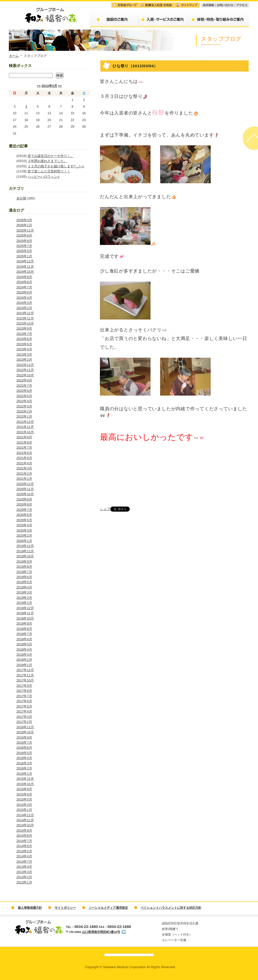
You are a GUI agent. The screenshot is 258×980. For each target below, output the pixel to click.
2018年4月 (24, 649)
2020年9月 (24, 499)
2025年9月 (24, 235)
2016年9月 (24, 737)
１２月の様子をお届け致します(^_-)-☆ (56, 166)
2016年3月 (24, 763)
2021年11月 (25, 427)
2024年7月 (24, 287)
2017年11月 (25, 675)
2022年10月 (25, 375)
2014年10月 (25, 825)
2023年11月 (25, 318)
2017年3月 (24, 717)
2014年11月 (25, 820)
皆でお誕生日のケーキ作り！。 (51, 156)
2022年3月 (24, 406)
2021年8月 (24, 442)
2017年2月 (24, 722)
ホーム (14, 56)
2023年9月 (24, 328)
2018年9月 (24, 623)
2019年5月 (24, 582)
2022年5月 (24, 396)
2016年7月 (24, 743)
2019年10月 (25, 556)
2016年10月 (25, 732)
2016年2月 (24, 768)
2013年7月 (24, 862)
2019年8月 (24, 567)
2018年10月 (25, 618)
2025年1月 (24, 256)
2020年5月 (24, 520)
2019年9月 (24, 562)
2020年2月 (24, 535)
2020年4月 (24, 525)
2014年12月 (25, 815)
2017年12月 (25, 670)
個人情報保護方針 (30, 908)
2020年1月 (24, 541)
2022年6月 (24, 391)
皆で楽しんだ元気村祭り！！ (49, 171)
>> (60, 86)
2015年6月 (24, 794)
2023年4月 (24, 349)
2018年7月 (24, 634)
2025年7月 (24, 246)
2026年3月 (24, 220)
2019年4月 (24, 587)
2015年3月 (24, 805)
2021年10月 (25, 432)
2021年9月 (24, 437)
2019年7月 (24, 572)
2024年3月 (24, 303)
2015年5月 (24, 799)
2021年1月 (24, 479)
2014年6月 (24, 846)
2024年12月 (25, 261)
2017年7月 (24, 696)
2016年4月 (24, 758)
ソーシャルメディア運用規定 (108, 908)
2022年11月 (25, 370)
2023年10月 (25, 323)
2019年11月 (25, 551)
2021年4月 (24, 463)
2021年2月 (24, 474)
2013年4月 (24, 867)
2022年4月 (24, 401)
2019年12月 (25, 546)
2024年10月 (25, 272)
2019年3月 (24, 592)
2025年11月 (25, 230)
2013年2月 (24, 877)
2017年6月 (24, 701)
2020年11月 (25, 489)
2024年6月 (24, 292)
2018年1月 (24, 665)
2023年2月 (24, 360)
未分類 (21, 198)
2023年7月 (24, 334)
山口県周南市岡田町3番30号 (101, 932)
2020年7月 (24, 510)
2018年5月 (24, 644)
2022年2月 (24, 411)
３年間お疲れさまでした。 (47, 161)
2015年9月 (24, 789)
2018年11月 (25, 613)
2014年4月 (24, 856)
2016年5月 (24, 753)
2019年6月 (24, 577)
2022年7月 (24, 386)
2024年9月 (24, 277)
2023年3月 (24, 355)
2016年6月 (24, 748)
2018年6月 (24, 639)
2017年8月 (24, 691)
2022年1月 (24, 416)
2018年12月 (25, 608)
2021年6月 (24, 453)
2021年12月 (25, 422)
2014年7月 (24, 841)
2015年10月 (25, 784)
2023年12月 (25, 313)
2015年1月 (24, 810)
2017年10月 (25, 680)
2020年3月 (24, 530)
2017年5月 (24, 706)
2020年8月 (24, 504)
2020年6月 (24, 515)
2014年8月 (24, 836)
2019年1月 (24, 603)
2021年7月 (24, 448)
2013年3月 (49, 86)
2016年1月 (24, 774)
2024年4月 (24, 298)
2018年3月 (24, 655)
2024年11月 (25, 267)
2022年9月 (24, 380)
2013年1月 (24, 882)
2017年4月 (24, 711)
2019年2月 (24, 598)
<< (39, 86)
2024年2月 (24, 308)
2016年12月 (25, 727)
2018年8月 (24, 629)
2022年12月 (25, 365)
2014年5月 (24, 851)
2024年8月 (24, 282)
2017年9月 (24, 686)
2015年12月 (25, 779)
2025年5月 (24, 251)
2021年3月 (24, 468)
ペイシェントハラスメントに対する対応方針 (171, 908)
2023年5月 (24, 344)
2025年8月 (24, 241)
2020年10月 (25, 494)
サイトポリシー (65, 908)
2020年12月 (25, 484)
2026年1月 (24, 225)
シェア (105, 509)
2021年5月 (24, 458)
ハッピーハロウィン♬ (44, 177)
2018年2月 (24, 660)
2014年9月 (24, 830)
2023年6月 (24, 339)
